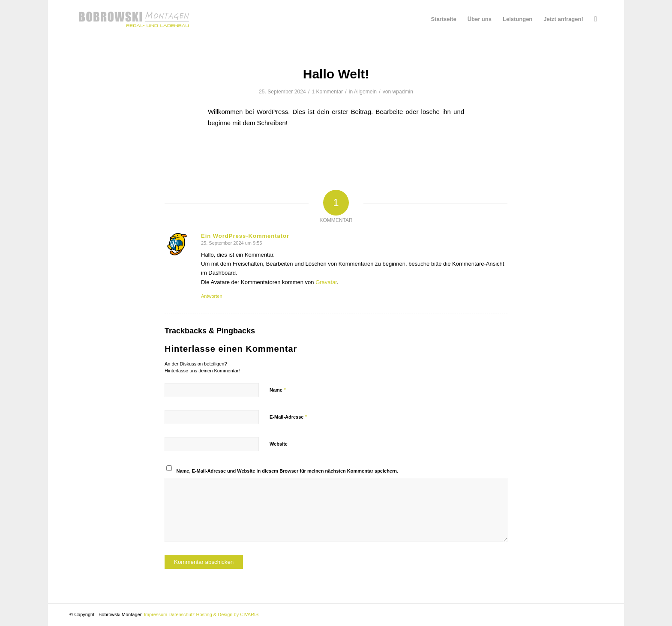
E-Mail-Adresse (288, 417)
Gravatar (326, 282)
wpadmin (403, 92)
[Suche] (596, 19)
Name (278, 390)
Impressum (156, 614)
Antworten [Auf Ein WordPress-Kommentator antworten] (212, 296)
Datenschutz (181, 614)
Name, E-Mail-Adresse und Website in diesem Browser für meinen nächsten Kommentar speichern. (288, 471)
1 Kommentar (327, 92)
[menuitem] (443, 19)
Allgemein (365, 92)
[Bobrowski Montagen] (134, 19)
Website (279, 444)
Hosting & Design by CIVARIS (227, 614)
